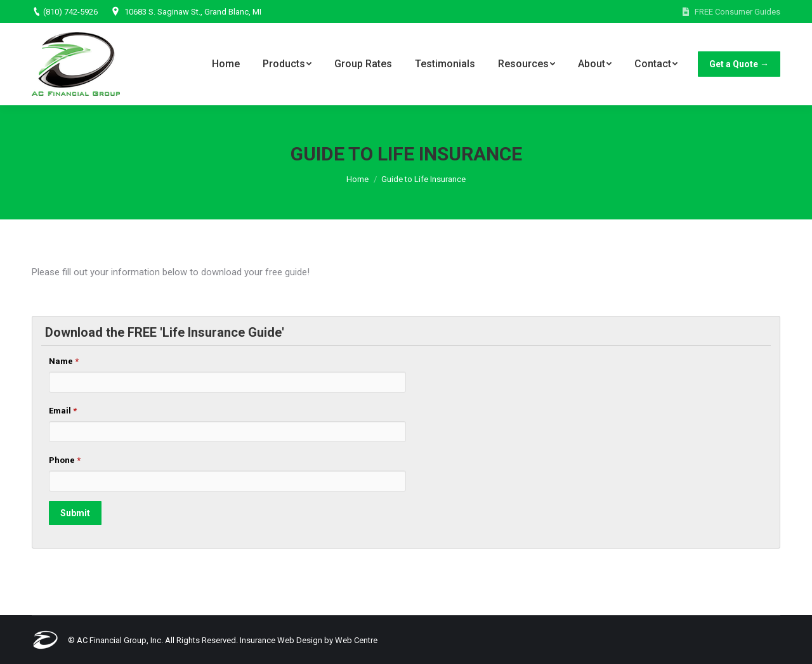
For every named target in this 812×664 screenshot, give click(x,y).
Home (357, 179)
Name (64, 361)
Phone (65, 460)
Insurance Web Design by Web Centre (309, 640)
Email (63, 411)
